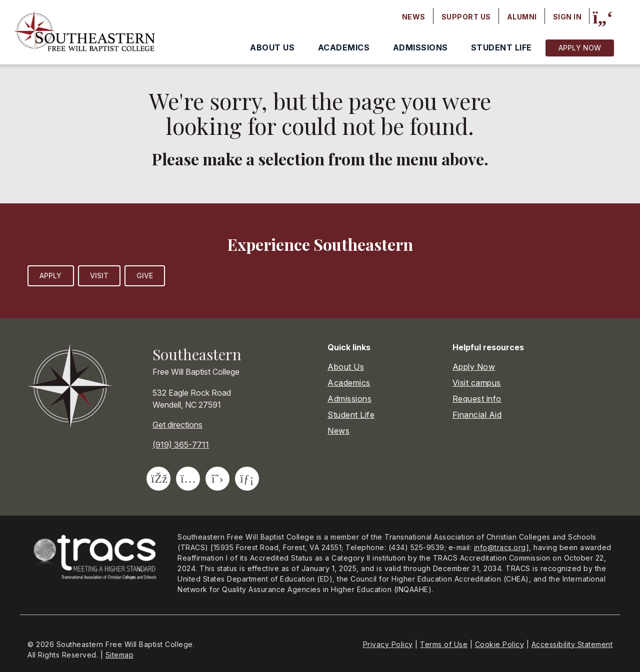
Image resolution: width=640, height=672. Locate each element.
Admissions (420, 47)
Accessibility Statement (572, 644)
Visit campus (477, 383)
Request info (477, 399)
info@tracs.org (500, 547)
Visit (99, 276)
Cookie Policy (500, 644)
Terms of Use (444, 644)
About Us (272, 47)
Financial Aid (477, 415)
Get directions (177, 425)
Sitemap (120, 655)
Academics (344, 47)
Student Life (501, 47)
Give (145, 276)
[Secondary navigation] (492, 17)
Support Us (466, 17)
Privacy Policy (388, 644)
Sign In (567, 17)
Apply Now (580, 48)
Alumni (522, 17)
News (414, 17)
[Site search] (603, 17)
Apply (51, 276)
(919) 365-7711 (181, 445)
